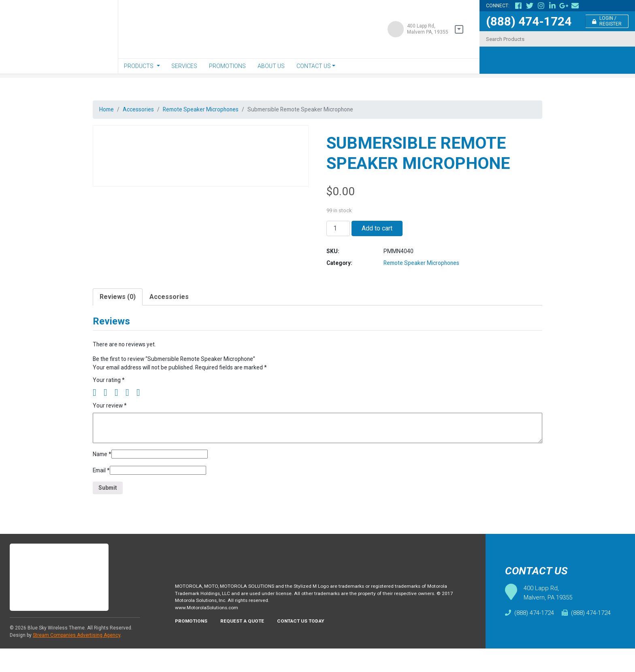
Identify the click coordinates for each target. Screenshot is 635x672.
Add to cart (377, 232)
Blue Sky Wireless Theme (56, 651)
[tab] (118, 307)
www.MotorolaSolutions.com (210, 633)
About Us (271, 66)
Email (103, 490)
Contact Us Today (312, 647)
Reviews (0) (118, 306)
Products (139, 66)
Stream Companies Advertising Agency (77, 659)
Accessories (144, 110)
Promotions (227, 66)
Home (108, 110)
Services (184, 66)
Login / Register (607, 21)
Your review (111, 421)
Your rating (110, 395)
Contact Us (314, 66)
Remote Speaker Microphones (214, 110)
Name (103, 472)
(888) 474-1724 (529, 21)
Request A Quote (249, 647)
